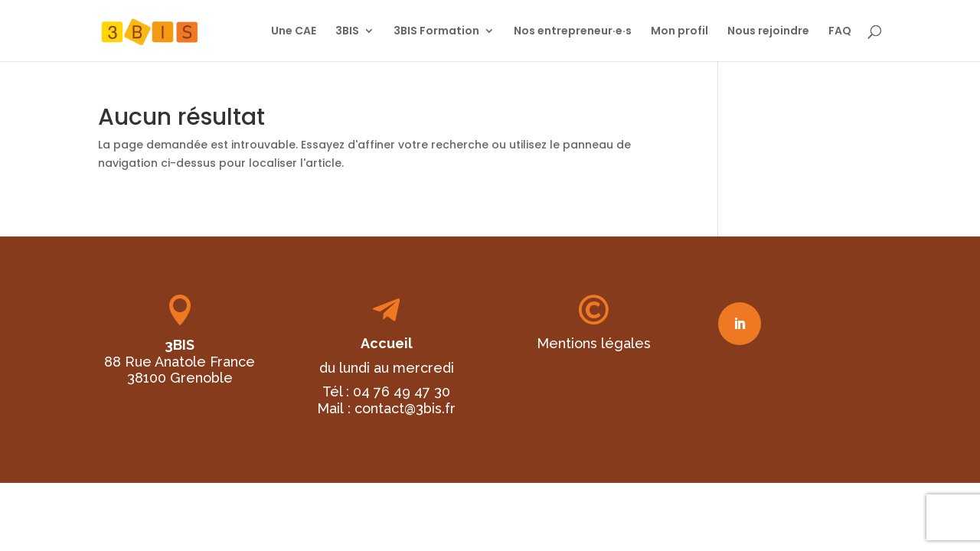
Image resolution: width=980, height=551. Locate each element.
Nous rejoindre (768, 32)
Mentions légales (594, 343)
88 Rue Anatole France (180, 362)
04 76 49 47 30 (402, 391)
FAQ (840, 32)
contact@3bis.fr (405, 408)
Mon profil (679, 32)
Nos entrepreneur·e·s (573, 32)
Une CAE (294, 32)
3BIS (347, 32)
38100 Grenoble (180, 378)
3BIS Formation (436, 32)
